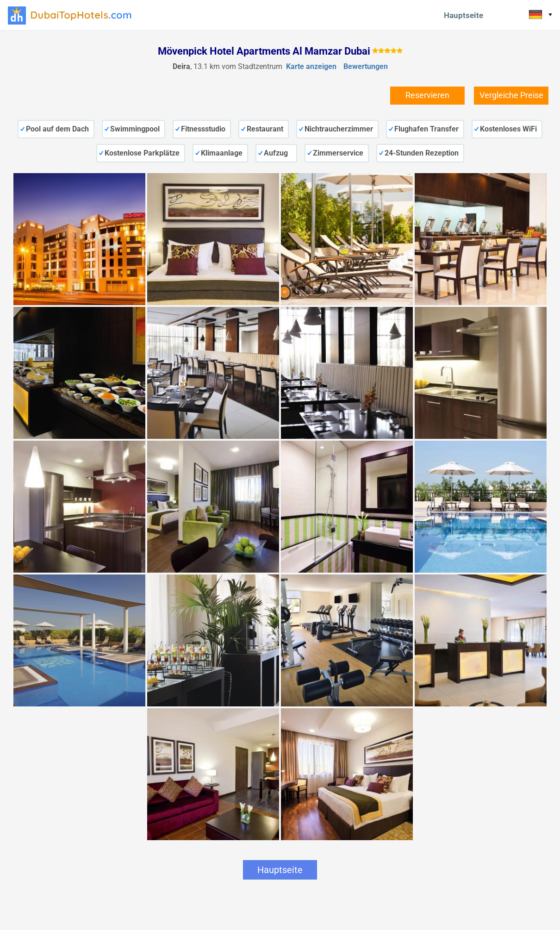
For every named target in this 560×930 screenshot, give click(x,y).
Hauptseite (464, 15)
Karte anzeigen (311, 66)
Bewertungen (366, 66)
